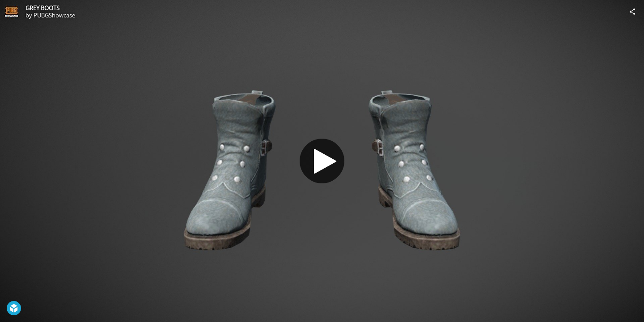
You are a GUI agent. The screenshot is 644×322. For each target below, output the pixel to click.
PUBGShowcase (54, 15)
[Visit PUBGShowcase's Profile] (12, 12)
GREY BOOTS (42, 8)
